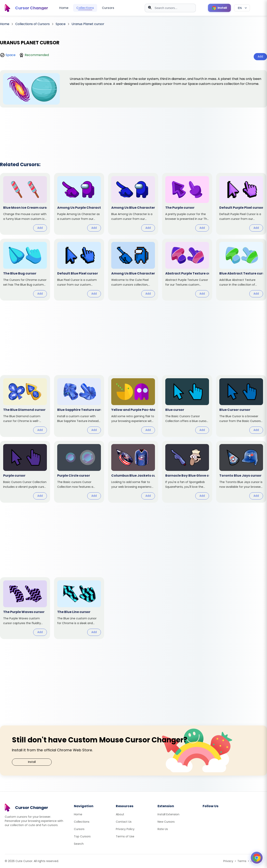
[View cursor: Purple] (25, 472)
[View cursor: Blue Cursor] (241, 406)
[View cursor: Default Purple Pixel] (241, 204)
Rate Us (163, 829)
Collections (85, 8)
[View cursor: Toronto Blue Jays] (241, 472)
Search (79, 844)
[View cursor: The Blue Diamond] (25, 406)
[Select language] (242, 8)
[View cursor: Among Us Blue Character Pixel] (133, 270)
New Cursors (166, 822)
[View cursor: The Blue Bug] (25, 270)
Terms (242, 861)
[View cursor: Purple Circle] (79, 472)
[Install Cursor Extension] (219, 8)
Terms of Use (125, 836)
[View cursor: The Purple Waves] (25, 608)
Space (11, 55)
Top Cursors (82, 836)
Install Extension (168, 814)
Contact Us (124, 822)
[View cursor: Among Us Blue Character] (133, 204)
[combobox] (170, 8)
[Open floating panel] (257, 858)
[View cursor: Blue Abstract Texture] (241, 270)
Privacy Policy (125, 829)
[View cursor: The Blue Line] (79, 608)
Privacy (228, 861)
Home (64, 8)
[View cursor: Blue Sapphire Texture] (79, 406)
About (120, 814)
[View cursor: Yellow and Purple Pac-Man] (133, 406)
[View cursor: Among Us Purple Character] (79, 204)
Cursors (108, 8)
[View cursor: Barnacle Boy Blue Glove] (187, 472)
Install (32, 762)
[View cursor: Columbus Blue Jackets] (133, 472)
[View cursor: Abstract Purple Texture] (187, 270)
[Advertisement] (133, 129)
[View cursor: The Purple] (187, 204)
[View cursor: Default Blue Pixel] (79, 270)
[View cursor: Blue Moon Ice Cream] (25, 204)
